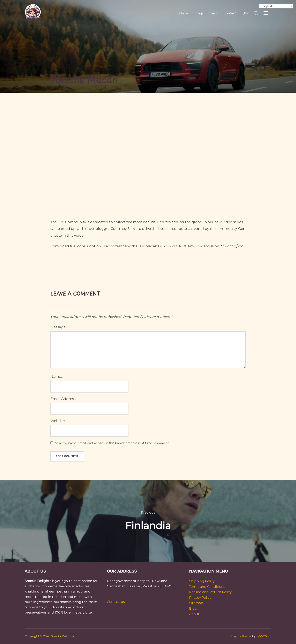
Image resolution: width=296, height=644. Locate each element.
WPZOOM (264, 636)
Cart (213, 13)
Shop (199, 13)
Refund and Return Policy (210, 592)
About (194, 614)
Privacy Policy (200, 598)
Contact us (116, 602)
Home (184, 13)
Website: (58, 421)
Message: (58, 327)
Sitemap (196, 603)
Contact (230, 13)
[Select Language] (276, 6)
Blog (246, 13)
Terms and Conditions (207, 587)
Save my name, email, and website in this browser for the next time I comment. (112, 443)
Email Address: (63, 399)
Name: (56, 376)
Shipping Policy (202, 581)
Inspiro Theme (241, 636)
